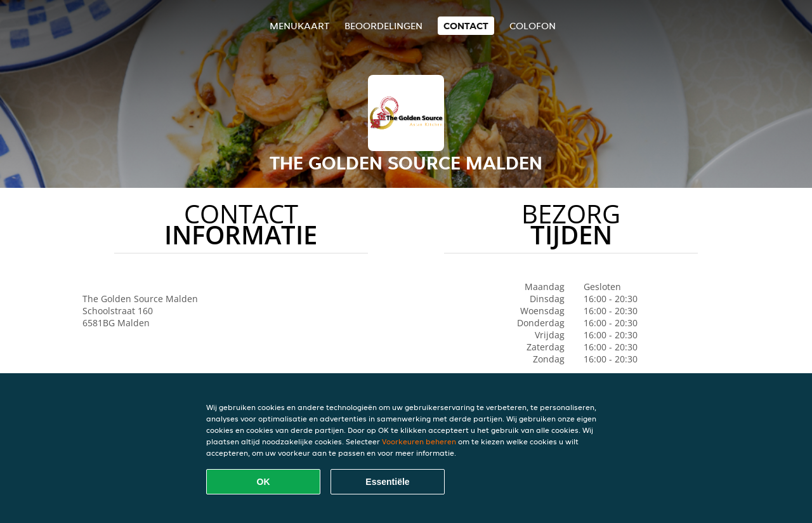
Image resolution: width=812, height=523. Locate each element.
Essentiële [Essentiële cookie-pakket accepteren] (387, 482)
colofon (533, 26)
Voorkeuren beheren (419, 441)
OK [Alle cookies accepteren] (264, 482)
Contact (466, 26)
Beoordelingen (383, 26)
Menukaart (299, 26)
